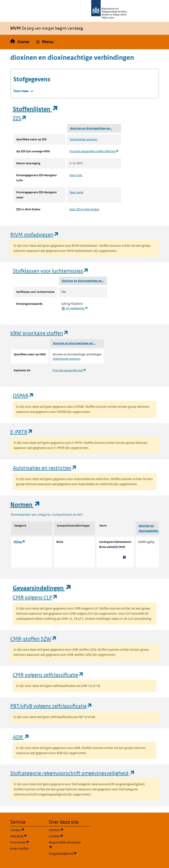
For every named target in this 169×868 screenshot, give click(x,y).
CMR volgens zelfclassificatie (48, 675)
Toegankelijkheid (65, 853)
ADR (21, 737)
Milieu (19, 542)
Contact (27, 830)
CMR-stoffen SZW (34, 639)
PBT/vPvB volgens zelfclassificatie (51, 706)
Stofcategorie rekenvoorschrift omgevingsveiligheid (73, 773)
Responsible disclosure (65, 845)
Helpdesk (27, 836)
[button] (45, 42)
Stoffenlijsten (35, 109)
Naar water (77, 192)
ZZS (20, 118)
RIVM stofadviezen (35, 234)
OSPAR (23, 396)
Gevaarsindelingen (42, 588)
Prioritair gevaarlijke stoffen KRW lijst (94, 151)
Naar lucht (76, 175)
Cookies (65, 836)
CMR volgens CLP (35, 597)
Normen (25, 505)
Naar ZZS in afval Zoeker (84, 209)
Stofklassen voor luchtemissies (51, 271)
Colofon (65, 830)
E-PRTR (22, 432)
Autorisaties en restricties (45, 468)
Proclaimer (27, 842)
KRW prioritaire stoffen (39, 333)
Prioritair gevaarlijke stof (69, 370)
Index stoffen (20, 848)
